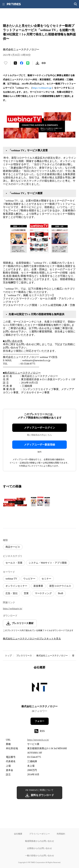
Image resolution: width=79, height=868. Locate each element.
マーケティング (43, 593)
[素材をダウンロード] (37, 63)
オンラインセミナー (16, 586)
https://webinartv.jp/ (42, 88)
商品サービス (13, 547)
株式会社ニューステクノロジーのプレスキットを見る (32, 639)
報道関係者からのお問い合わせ (39, 841)
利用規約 (61, 834)
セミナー (46, 579)
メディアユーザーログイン (39, 428)
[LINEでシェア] (28, 63)
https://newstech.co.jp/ (38, 740)
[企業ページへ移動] (40, 688)
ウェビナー (29, 579)
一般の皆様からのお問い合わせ (39, 855)
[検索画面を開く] (76, 4)
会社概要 (18, 834)
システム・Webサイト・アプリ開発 (48, 563)
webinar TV (11, 579)
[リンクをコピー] (44, 63)
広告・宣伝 (12, 593)
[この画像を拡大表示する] (15, 502)
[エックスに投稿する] (15, 63)
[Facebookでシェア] (22, 63)
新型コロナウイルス (60, 586)
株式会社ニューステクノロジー (52, 656)
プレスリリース (24, 656)
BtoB (61, 593)
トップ (8, 656)
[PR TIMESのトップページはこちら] (14, 4)
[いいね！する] (6, 63)
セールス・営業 (14, 563)
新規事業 (38, 586)
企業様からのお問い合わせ (39, 848)
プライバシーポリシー (39, 834)
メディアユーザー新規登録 (39, 445)
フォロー (39, 721)
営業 (26, 593)
